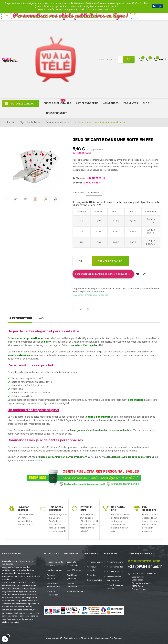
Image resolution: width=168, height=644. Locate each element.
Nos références (74, 570)
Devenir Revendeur (72, 585)
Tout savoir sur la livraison (55, 563)
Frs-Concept (116, 638)
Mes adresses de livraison (115, 586)
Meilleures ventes (95, 562)
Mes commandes (115, 567)
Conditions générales (72, 576)
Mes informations (115, 562)
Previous (6, 199)
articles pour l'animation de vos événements (62, 457)
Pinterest (89, 309)
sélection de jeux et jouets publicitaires (129, 457)
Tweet (82, 309)
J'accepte (157, 6)
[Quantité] (81, 261)
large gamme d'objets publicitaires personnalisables (101, 430)
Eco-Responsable (75, 591)
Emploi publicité (94, 580)
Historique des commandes (114, 578)
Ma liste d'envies (115, 571)
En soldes (92, 575)
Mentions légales (55, 570)
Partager (75, 309)
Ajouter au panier (111, 261)
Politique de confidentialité (53, 585)
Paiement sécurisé (51, 576)
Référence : (79, 178)
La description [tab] (20, 318)
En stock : (78, 183)
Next (64, 199)
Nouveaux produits (92, 568)
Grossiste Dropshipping (73, 563)
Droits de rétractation (52, 593)
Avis (42, 318)
